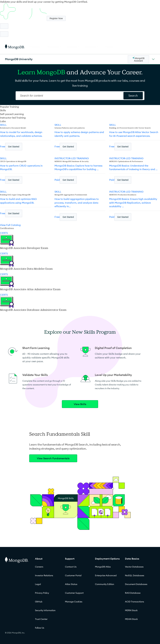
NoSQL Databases (135, 575)
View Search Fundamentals (53, 458)
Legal (38, 584)
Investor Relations (44, 575)
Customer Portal (73, 575)
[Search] (70, 96)
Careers (39, 567)
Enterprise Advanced (106, 575)
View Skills (80, 404)
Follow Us (40, 628)
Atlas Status (71, 584)
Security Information (45, 610)
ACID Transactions (135, 602)
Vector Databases (134, 567)
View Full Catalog (10, 225)
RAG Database (133, 593)
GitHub (39, 602)
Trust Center (41, 619)
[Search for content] (133, 96)
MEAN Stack (131, 619)
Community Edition (105, 584)
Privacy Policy (42, 593)
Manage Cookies (74, 602)
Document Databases (136, 584)
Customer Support (74, 593)
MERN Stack (131, 610)
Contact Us (71, 567)
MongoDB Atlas (103, 567)
